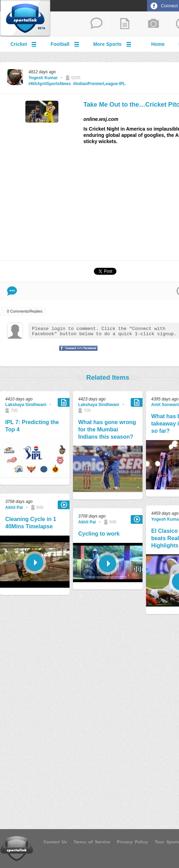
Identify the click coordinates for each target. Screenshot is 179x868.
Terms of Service (92, 842)
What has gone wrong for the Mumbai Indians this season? (107, 429)
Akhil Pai (14, 507)
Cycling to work (99, 534)
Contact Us (55, 842)
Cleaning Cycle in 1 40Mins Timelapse (31, 523)
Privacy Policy (132, 842)
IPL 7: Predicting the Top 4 (32, 426)
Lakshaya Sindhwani (26, 405)
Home (158, 44)
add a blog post (125, 24)
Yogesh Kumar (43, 78)
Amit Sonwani (165, 405)
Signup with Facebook (76, 353)
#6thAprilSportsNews (50, 84)
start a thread (97, 24)
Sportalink (25, 18)
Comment (12, 291)
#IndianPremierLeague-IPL (99, 84)
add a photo (154, 24)
